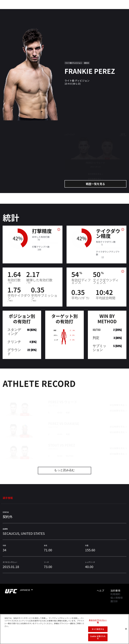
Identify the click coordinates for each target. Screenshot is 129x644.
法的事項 (115, 590)
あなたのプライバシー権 (98, 621)
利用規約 (115, 594)
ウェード (71, 397)
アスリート (41, 10)
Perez (53, 397)
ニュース (56, 10)
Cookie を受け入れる (98, 637)
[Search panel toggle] (120, 10)
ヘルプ (100, 590)
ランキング (24, 10)
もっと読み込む (64, 470)
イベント (9, 10)
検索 (113, 10)
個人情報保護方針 (117, 599)
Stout (54, 440)
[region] (64, 629)
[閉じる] (126, 629)
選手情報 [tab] (8, 498)
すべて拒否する (98, 629)
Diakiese (72, 419)
